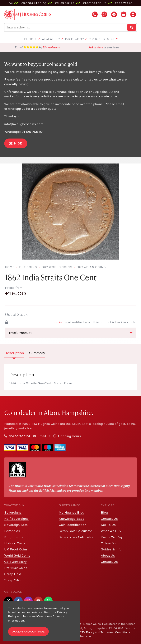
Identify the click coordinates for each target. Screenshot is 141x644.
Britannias (12, 531)
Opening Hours (69, 436)
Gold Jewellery (15, 562)
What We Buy (111, 531)
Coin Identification (73, 525)
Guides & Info (111, 549)
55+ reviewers (51, 47)
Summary (37, 353)
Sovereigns (13, 512)
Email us (44, 436)
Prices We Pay (112, 537)
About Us (108, 555)
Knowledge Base (72, 519)
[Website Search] (132, 27)
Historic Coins (15, 543)
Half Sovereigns (16, 519)
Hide (16, 143)
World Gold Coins (17, 555)
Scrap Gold (13, 574)
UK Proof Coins (16, 549)
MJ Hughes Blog (71, 512)
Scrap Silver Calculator (76, 537)
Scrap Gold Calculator (75, 531)
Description (14, 353)
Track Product (71, 333)
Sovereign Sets (16, 525)
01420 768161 (19, 436)
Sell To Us (108, 525)
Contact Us (109, 519)
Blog (104, 512)
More (113, 39)
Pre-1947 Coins (16, 568)
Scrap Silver (13, 580)
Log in (57, 322)
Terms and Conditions (115, 632)
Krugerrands (14, 537)
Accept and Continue (28, 632)
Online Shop (110, 543)
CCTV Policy (86, 632)
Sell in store (96, 47)
